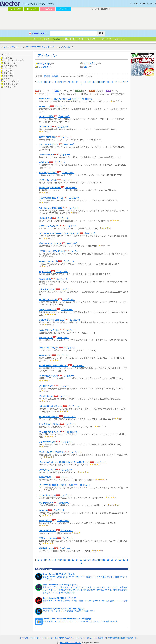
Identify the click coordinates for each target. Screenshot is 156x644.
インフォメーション (39, 638)
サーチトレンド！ (40, 33)
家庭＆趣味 (9, 73)
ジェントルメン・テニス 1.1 (52, 452)
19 (97, 82)
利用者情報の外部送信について (122, 638)
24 (116, 82)
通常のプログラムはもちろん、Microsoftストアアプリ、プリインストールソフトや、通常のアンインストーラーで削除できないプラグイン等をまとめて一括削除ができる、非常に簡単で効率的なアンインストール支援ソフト (85, 590)
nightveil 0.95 (46, 218)
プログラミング (11, 84)
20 (100, 82)
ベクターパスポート (138, 4)
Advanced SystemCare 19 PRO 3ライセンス (63, 609)
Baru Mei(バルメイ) (48, 173)
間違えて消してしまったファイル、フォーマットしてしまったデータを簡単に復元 (80, 621)
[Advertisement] (78, 20)
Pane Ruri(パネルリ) (49, 261)
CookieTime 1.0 (47, 155)
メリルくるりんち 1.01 (50, 226)
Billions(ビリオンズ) (49, 376)
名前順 (55, 76)
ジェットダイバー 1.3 (49, 417)
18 (93, 82)
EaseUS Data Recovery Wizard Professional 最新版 (67, 619)
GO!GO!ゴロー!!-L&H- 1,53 (52, 320)
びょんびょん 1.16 (48, 495)
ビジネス (8, 68)
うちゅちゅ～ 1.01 (48, 289)
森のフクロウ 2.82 (48, 137)
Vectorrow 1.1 (46, 338)
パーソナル (9, 71)
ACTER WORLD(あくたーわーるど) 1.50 (58, 99)
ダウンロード (16, 47)
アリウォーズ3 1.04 (48, 538)
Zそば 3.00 (44, 162)
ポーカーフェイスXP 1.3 (50, 243)
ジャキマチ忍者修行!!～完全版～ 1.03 (56, 485)
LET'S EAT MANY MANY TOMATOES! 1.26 (59, 233)
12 (69, 82)
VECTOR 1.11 (46, 127)
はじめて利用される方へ (62, 638)
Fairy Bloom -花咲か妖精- (51, 208)
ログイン (152, 4)
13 (73, 82)
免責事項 (102, 638)
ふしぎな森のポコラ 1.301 (51, 406)
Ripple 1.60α (45, 279)
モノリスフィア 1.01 (49, 299)
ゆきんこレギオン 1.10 (50, 330)
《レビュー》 (87, 99)
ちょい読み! (95, 9)
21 (104, 82)
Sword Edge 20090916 (50, 188)
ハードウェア (10, 87)
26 (124, 82)
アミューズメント (12, 81)
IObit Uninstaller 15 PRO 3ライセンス (60, 585)
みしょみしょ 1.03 (48, 531)
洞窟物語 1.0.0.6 (47, 548)
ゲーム (55, 47)
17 (89, 82)
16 (85, 82)
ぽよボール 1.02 (47, 396)
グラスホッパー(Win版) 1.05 (52, 251)
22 (108, 82)
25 (120, 82)
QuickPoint (48, 9)
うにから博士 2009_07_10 (51, 198)
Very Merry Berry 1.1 (49, 348)
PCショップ (31, 9)
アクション (66, 47)
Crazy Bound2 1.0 (48, 310)
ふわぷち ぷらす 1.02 (49, 144)
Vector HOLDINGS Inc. (70, 643)
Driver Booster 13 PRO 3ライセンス (59, 598)
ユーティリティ (11, 63)
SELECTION (105, 9)
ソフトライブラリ (15, 9)
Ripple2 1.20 (45, 272)
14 (77, 82)
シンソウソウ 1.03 (48, 442)
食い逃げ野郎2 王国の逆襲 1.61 (53, 366)
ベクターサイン (64, 9)
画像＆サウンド (11, 66)
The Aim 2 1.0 (46, 521)
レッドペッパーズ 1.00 (50, 424)
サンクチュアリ (46, 503)
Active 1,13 (45, 106)
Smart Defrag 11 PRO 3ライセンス (59, 574)
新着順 (47, 76)
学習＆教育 (9, 76)
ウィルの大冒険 (46, 116)
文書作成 (8, 58)
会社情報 (24, 638)
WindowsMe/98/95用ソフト (37, 47)
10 (61, 82)
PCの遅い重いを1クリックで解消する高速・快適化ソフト (69, 611)
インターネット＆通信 (14, 60)
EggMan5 (44, 510)
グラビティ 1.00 (47, 386)
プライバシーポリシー (85, 638)
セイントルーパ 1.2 (48, 180)
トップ (4, 47)
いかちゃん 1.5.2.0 (48, 470)
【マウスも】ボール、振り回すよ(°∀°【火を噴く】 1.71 (64, 462)
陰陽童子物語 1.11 (48, 477)
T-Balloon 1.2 (46, 355)
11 (65, 82)
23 (112, 82)
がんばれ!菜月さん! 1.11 (50, 432)
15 (81, 82)
